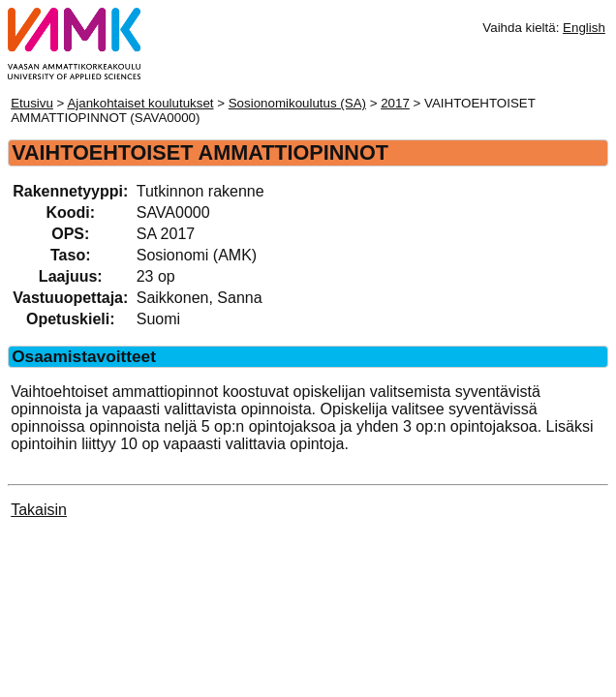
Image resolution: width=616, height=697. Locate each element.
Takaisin (39, 510)
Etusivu (32, 103)
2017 (395, 103)
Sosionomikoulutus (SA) (297, 103)
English (584, 28)
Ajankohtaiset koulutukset (140, 103)
